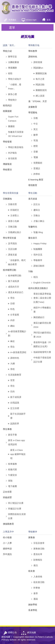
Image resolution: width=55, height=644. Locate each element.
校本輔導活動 (10, 270)
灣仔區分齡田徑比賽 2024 (42, 335)
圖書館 (11, 126)
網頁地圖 (6, 637)
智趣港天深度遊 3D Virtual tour (16, 134)
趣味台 (37, 210)
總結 (12, 326)
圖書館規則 (41, 90)
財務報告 (38, 560)
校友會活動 (39, 582)
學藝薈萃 (38, 260)
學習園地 (33, 112)
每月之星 (40, 79)
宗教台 (37, 215)
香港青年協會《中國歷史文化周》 (42, 344)
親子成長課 (14, 281)
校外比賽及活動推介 (38, 288)
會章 (36, 593)
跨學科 (37, 174)
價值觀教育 (8, 524)
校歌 (10, 73)
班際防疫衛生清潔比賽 (17, 516)
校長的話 (7, 105)
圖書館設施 (41, 73)
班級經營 (7, 497)
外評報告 (12, 153)
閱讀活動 (40, 85)
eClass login (31, 20)
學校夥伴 (33, 532)
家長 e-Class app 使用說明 (16, 442)
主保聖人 (15, 215)
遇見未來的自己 (16, 292)
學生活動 (33, 193)
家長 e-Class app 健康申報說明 (18, 454)
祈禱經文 (15, 210)
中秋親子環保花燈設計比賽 (42, 360)
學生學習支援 (10, 238)
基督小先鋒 (14, 221)
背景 (12, 380)
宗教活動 (12, 227)
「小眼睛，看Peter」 (15, 87)
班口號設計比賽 (16, 503)
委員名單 (38, 554)
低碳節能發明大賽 (42, 352)
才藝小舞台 (39, 221)
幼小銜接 (7, 537)
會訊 (36, 565)
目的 (12, 391)
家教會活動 (39, 549)
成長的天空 (14, 287)
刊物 (31, 271)
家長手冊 (12, 435)
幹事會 (37, 588)
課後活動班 (39, 266)
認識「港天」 (10, 45)
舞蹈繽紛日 (39, 317)
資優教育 (33, 107)
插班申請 (7, 549)
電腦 (36, 157)
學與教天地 (34, 45)
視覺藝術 (38, 163)
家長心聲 (12, 94)
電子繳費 (12, 486)
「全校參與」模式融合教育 (17, 262)
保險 (10, 481)
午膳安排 (12, 475)
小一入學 (7, 543)
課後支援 (12, 255)
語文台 (37, 204)
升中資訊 (7, 554)
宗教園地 (7, 199)
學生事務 (7, 429)
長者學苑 (33, 610)
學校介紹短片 (15, 79)
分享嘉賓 (15, 315)
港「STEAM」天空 (38, 101)
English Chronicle (42, 283)
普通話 (37, 168)
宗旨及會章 (39, 543)
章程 (12, 369)
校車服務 (12, 464)
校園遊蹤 (7, 111)
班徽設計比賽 (15, 509)
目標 (12, 303)
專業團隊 (12, 68)
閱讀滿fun (38, 68)
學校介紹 (7, 51)
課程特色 (33, 57)
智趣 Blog (38, 232)
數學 (36, 135)
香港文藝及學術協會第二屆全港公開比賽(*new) (42, 298)
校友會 (32, 571)
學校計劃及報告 (16, 147)
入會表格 (38, 577)
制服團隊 (38, 249)
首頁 (49, 20)
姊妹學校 (33, 604)
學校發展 (7, 142)
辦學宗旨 (12, 57)
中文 (36, 124)
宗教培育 (12, 204)
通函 (36, 599)
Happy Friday (40, 243)
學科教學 (33, 51)
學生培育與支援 (11, 193)
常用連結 (12, 20)
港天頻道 (33, 199)
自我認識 (15, 403)
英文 (36, 129)
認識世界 (15, 424)
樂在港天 (33, 238)
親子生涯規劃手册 (18, 416)
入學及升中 (8, 532)
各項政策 (12, 158)
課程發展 (38, 62)
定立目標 (15, 408)
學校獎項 (7, 170)
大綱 (12, 363)
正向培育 (7, 492)
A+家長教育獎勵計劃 (17, 333)
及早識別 (12, 243)
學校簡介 (12, 100)
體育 (36, 146)
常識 (36, 140)
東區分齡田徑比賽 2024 (42, 325)
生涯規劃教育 (15, 375)
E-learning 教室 (36, 180)
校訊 (36, 277)
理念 (12, 298)
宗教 (36, 118)
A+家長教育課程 (18, 352)
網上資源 (40, 96)
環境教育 (33, 185)
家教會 (32, 537)
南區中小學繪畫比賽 (42, 310)
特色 (12, 309)
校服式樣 (12, 469)
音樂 (36, 152)
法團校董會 (14, 62)
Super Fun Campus (13, 119)
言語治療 (12, 249)
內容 (12, 320)
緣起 (12, 341)
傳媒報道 (7, 164)
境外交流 (38, 255)
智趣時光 (33, 227)
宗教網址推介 (15, 232)
